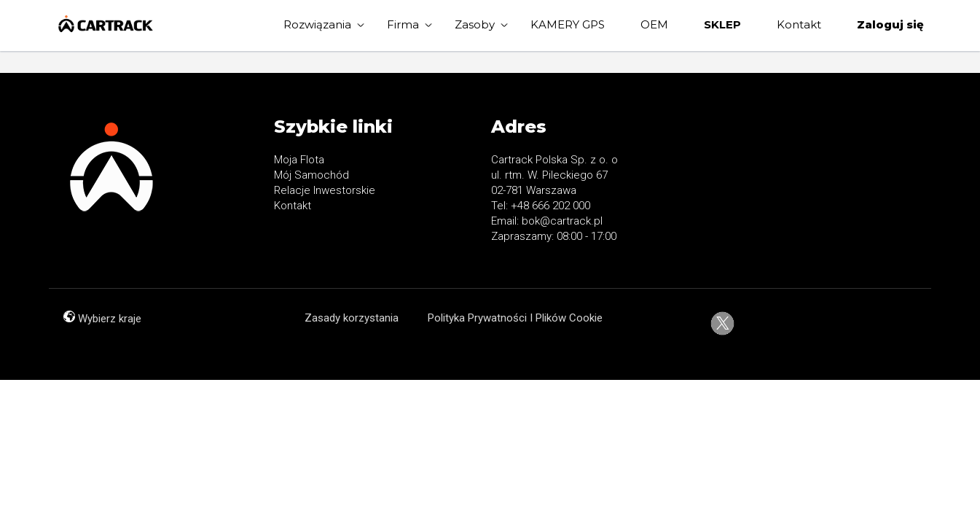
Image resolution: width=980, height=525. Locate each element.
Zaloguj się (890, 24)
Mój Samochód (311, 175)
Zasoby (475, 24)
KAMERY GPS (568, 24)
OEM (654, 24)
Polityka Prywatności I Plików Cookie (515, 318)
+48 (521, 206)
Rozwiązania (317, 24)
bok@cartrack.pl (562, 221)
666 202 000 (561, 206)
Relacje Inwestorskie (325, 190)
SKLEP (722, 24)
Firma (403, 24)
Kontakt (799, 24)
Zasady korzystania (352, 318)
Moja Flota (299, 160)
